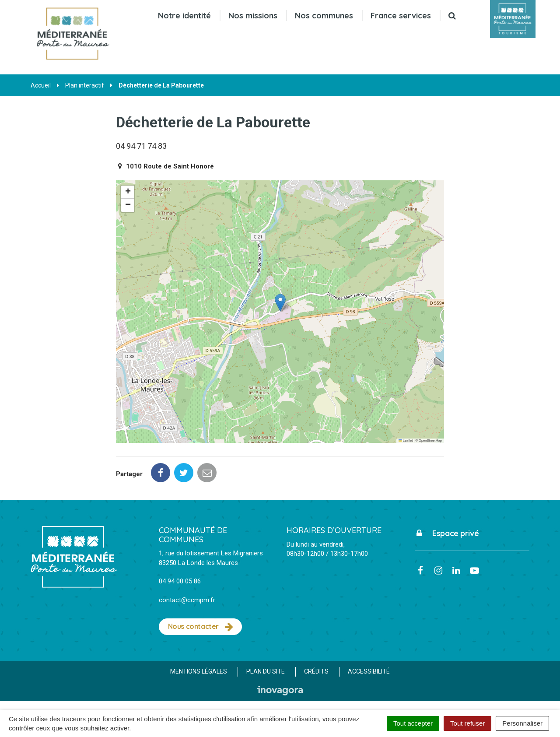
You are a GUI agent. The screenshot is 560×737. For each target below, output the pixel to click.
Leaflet (406, 440)
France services (401, 16)
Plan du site (266, 671)
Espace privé (447, 533)
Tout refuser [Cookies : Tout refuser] (467, 723)
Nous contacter (201, 627)
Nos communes (324, 16)
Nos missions (253, 16)
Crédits (316, 671)
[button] (280, 303)
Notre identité (184, 16)
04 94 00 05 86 (180, 581)
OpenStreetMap (430, 440)
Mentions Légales (199, 671)
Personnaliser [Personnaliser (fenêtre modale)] (522, 723)
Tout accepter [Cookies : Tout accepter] (413, 723)
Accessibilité (369, 671)
